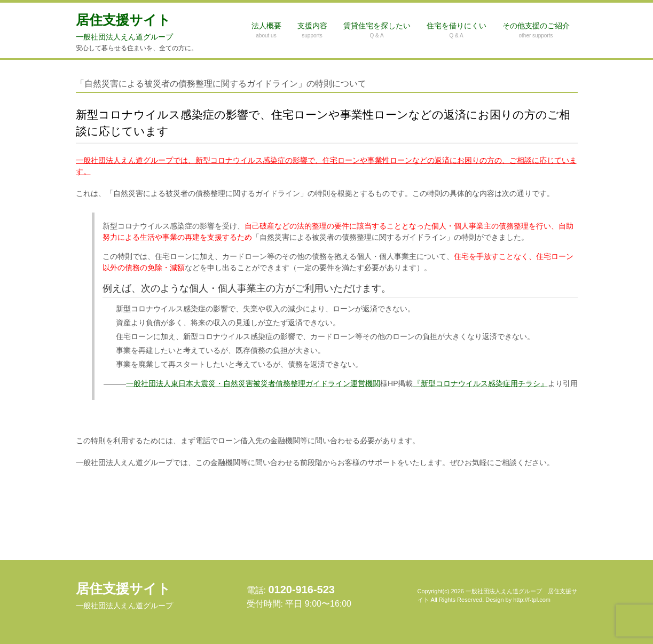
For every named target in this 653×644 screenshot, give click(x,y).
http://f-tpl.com (532, 600)
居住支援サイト (124, 27)
